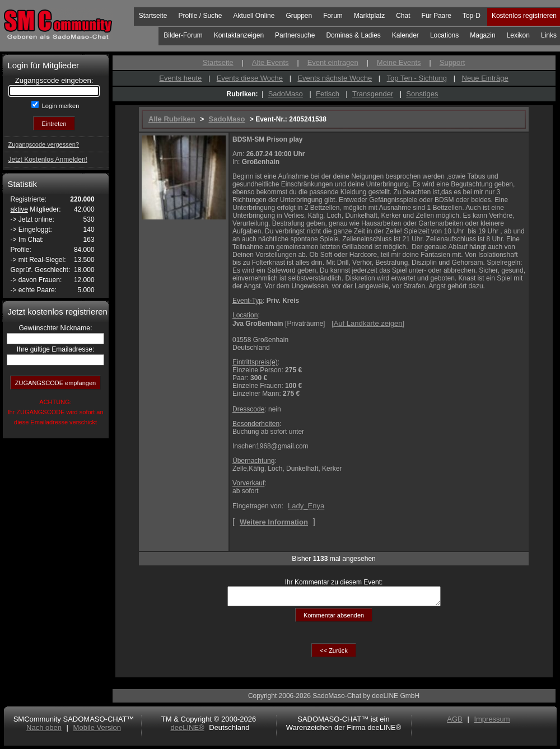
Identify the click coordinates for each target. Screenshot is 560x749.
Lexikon (518, 35)
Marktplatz (369, 16)
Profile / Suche (200, 16)
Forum (333, 16)
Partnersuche (295, 35)
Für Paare (437, 16)
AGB (454, 722)
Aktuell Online (254, 16)
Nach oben (44, 731)
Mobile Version (97, 731)
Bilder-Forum (183, 35)
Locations (444, 35)
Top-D (472, 16)
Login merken (60, 106)
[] (368, 323)
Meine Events (399, 62)
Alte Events (270, 62)
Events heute (180, 78)
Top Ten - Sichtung (417, 78)
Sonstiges (422, 94)
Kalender (405, 35)
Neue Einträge (485, 78)
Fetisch (328, 94)
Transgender (373, 94)
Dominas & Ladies (353, 35)
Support (452, 62)
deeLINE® (187, 731)
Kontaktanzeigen (239, 35)
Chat (403, 16)
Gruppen (299, 16)
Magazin (482, 35)
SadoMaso (286, 94)
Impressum (492, 722)
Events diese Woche (250, 78)
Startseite (153, 16)
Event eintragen (333, 62)
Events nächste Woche (335, 78)
